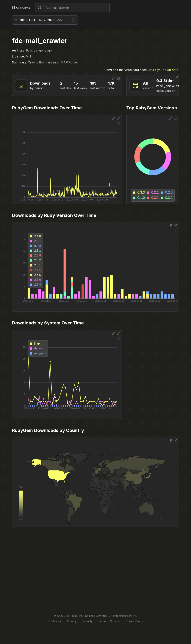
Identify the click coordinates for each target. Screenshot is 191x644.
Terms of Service (109, 621)
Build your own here (164, 70)
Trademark (55, 621)
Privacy (72, 621)
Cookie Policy (134, 621)
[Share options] (113, 78)
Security (87, 621)
